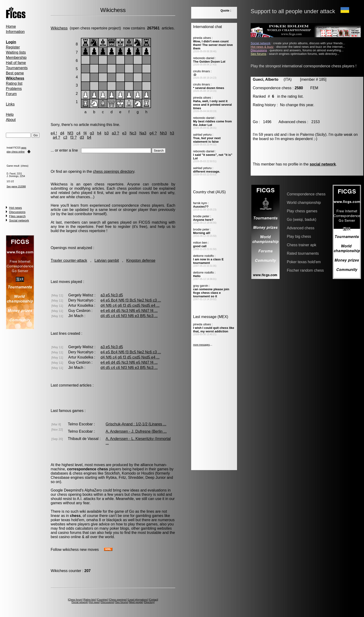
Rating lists (89, 600)
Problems (14, 89)
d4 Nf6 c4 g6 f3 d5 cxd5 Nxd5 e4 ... (130, 305)
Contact (153, 600)
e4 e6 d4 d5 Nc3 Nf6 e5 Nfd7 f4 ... (129, 311)
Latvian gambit (107, 260)
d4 (62, 133)
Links (10, 104)
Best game (15, 73)
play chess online (16, 152)
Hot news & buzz (262, 47)
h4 (99, 133)
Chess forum (75, 600)
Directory (149, 602)
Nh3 (163, 133)
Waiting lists (16, 52)
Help (10, 115)
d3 (82, 137)
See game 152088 (16, 187)
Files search (17, 216)
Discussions (17, 212)
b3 (107, 133)
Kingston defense (141, 260)
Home (11, 26)
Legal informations (138, 600)
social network (323, 164)
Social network (19, 220)
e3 (124, 133)
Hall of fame (16, 63)
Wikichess (59, 28)
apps (24, 148)
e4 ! (54, 133)
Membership (16, 58)
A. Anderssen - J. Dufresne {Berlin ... (136, 431)
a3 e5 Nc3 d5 (112, 295)
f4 (85, 133)
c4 (78, 133)
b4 (89, 137)
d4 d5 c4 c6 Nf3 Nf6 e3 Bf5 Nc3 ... (129, 316)
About (11, 120)
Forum (11, 94)
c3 (65, 137)
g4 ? (153, 133)
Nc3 (133, 133)
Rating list (14, 83)
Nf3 (70, 133)
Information (15, 32)
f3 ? (73, 137)
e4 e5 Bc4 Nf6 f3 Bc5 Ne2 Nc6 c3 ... (131, 300)
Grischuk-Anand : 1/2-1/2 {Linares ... (136, 424)
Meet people (136, 602)
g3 (92, 133)
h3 (172, 133)
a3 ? (115, 133)
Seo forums (122, 602)
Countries (102, 600)
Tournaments (17, 68)
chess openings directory (114, 171)
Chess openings (118, 600)
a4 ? (56, 137)
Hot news (16, 208)
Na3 (143, 133)
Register (13, 47)
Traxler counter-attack (69, 260)
